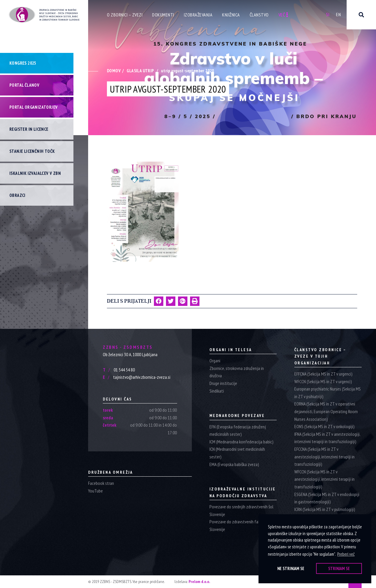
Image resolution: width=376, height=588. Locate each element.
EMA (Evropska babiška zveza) (234, 464)
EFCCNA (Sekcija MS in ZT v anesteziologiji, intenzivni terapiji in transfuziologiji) (324, 457)
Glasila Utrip (140, 71)
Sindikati (217, 391)
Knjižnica (231, 15)
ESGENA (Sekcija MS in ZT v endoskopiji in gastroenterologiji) (327, 498)
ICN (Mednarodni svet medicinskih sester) (237, 453)
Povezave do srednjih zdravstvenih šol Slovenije (241, 510)
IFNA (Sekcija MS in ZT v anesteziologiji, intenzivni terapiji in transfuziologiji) (327, 438)
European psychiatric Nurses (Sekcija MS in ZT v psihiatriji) (328, 393)
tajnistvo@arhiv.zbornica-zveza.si (137, 377)
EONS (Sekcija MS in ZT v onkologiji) (324, 426)
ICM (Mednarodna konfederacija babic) (241, 442)
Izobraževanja (198, 15)
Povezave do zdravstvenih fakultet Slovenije (239, 525)
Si (328, 14)
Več (283, 15)
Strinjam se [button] (339, 568)
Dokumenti (163, 15)
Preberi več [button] (346, 554)
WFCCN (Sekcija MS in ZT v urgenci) (323, 381)
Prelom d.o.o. (199, 582)
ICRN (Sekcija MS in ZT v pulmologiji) (325, 509)
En (338, 14)
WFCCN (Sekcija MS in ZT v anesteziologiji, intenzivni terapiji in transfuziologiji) (324, 479)
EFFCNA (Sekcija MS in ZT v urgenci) (323, 374)
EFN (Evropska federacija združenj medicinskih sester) (238, 430)
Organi (215, 361)
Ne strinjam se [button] (291, 568)
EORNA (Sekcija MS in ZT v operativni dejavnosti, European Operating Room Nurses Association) (326, 411)
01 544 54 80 (119, 370)
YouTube (95, 491)
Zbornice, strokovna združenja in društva (237, 372)
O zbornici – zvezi (125, 15)
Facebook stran (101, 483)
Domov (114, 71)
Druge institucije (223, 383)
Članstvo (259, 15)
